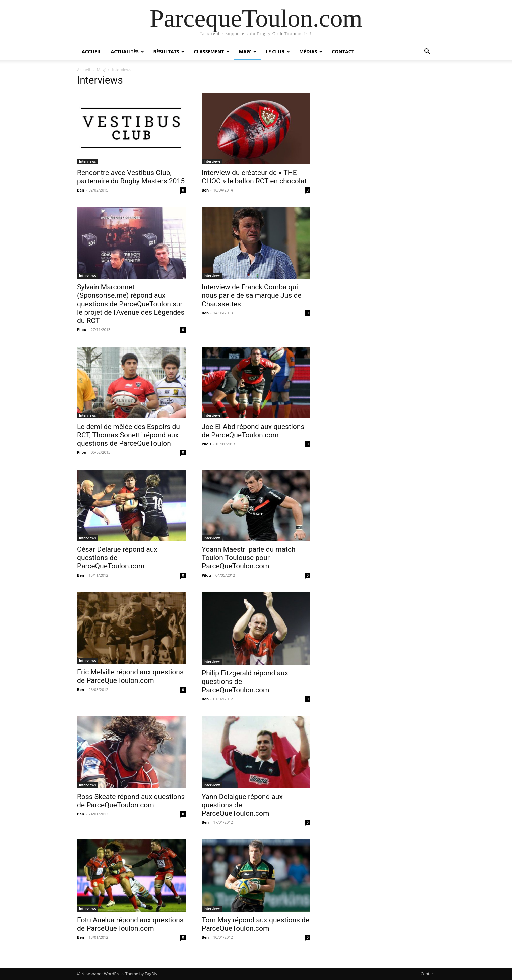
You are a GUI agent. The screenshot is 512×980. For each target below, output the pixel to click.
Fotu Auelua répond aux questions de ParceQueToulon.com (130, 924)
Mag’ (245, 51)
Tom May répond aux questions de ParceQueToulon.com (255, 924)
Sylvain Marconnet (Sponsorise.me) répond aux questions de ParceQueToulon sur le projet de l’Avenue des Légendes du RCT (131, 304)
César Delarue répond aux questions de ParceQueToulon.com (117, 558)
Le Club (275, 51)
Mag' (101, 70)
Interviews (87, 161)
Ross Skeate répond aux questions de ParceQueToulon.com (131, 801)
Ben (81, 190)
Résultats (166, 51)
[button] (427, 52)
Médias (308, 51)
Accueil (91, 51)
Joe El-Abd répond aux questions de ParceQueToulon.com (253, 431)
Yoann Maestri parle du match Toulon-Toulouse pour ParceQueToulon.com (248, 558)
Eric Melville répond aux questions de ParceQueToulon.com (130, 676)
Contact (343, 51)
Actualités (124, 51)
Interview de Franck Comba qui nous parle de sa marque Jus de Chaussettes (251, 295)
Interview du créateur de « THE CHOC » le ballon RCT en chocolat (254, 177)
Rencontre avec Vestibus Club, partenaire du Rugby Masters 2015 (131, 177)
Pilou (82, 330)
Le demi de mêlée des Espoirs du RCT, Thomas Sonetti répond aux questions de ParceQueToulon (129, 435)
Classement (209, 51)
